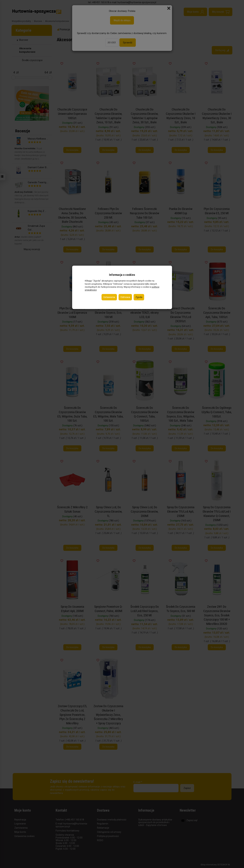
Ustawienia (109, 297)
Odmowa (125, 297)
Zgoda (139, 297)
